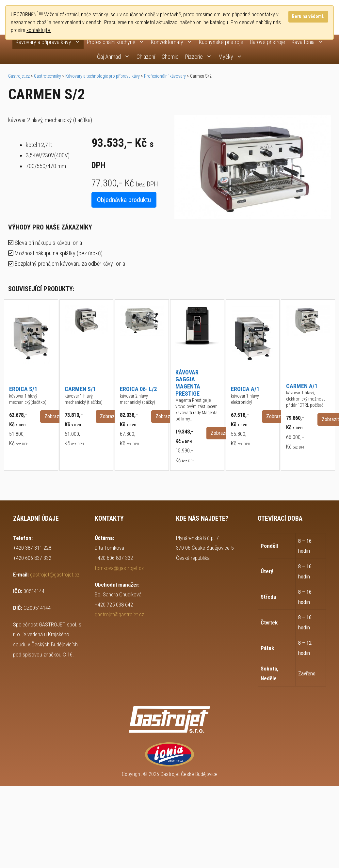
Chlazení (146, 57)
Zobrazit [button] (53, 416)
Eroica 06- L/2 (138, 389)
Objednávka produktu (124, 200)
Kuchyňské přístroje (221, 42)
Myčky (232, 57)
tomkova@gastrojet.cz (119, 568)
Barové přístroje (267, 42)
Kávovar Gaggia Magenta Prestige (188, 383)
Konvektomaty (173, 42)
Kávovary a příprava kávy (50, 42)
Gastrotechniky (48, 76)
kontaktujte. (39, 30)
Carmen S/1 (80, 389)
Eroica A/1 (245, 389)
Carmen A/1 (302, 386)
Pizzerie (200, 57)
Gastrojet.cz (19, 76)
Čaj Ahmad (115, 57)
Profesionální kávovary (165, 76)
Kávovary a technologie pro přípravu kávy (103, 76)
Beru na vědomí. (308, 16)
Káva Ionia (309, 42)
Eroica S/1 (23, 389)
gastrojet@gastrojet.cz (55, 575)
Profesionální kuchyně (117, 42)
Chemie (170, 57)
